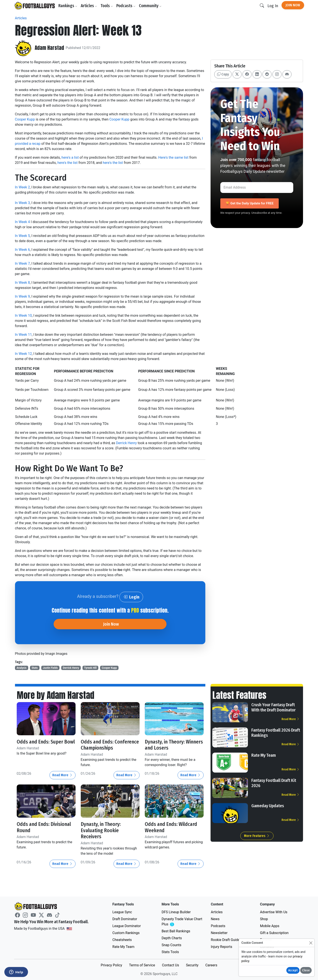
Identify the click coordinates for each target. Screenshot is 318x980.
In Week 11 (23, 335)
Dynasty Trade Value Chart (182, 922)
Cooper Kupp (25, 119)
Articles (89, 6)
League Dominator (127, 926)
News (215, 919)
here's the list (67, 163)
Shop (264, 919)
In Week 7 (22, 263)
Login (131, 597)
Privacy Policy (111, 965)
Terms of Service (142, 965)
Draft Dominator (125, 919)
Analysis (21, 668)
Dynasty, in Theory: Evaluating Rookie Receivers (101, 837)
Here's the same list (173, 157)
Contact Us (171, 965)
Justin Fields (50, 668)
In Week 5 (22, 236)
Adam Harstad (50, 48)
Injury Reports (222, 947)
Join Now (293, 5)
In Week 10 (23, 316)
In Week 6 (22, 250)
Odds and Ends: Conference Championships (98, 748)
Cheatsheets (122, 940)
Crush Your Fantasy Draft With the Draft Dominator (274, 707)
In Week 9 (22, 296)
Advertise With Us (274, 912)
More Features (257, 836)
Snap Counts (171, 945)
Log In (273, 6)
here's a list (70, 157)
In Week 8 (22, 283)
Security (192, 965)
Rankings (68, 6)
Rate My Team (264, 755)
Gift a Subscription (274, 933)
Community (151, 6)
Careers (211, 965)
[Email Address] (257, 188)
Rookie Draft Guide (225, 940)
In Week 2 (22, 187)
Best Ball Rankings (176, 931)
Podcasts (126, 6)
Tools (107, 6)
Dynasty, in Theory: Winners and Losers (166, 745)
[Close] (311, 943)
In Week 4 (22, 222)
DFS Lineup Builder (176, 912)
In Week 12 (23, 354)
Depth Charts (172, 938)
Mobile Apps (270, 926)
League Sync (122, 912)
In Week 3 (22, 203)
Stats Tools (170, 952)
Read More (63, 781)
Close (306, 970)
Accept (293, 970)
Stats (35, 668)
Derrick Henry (126, 443)
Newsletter (219, 933)
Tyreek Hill (91, 668)
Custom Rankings (126, 933)
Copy (223, 74)
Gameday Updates (268, 806)
